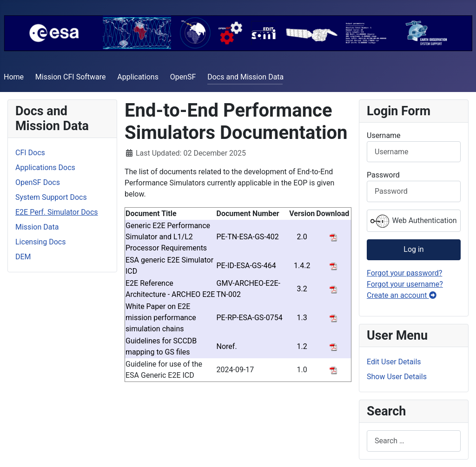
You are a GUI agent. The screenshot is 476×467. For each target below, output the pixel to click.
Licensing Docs (40, 242)
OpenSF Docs (38, 182)
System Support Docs (51, 197)
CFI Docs (30, 153)
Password (383, 175)
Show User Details (397, 377)
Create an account (402, 295)
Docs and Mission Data (245, 77)
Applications (138, 77)
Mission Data (37, 227)
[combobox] (414, 441)
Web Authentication (413, 221)
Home (14, 77)
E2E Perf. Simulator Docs (57, 212)
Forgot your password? (404, 273)
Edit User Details (394, 362)
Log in (413, 249)
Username (384, 135)
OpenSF (183, 77)
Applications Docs (45, 168)
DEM (23, 257)
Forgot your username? (405, 284)
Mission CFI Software (71, 77)
